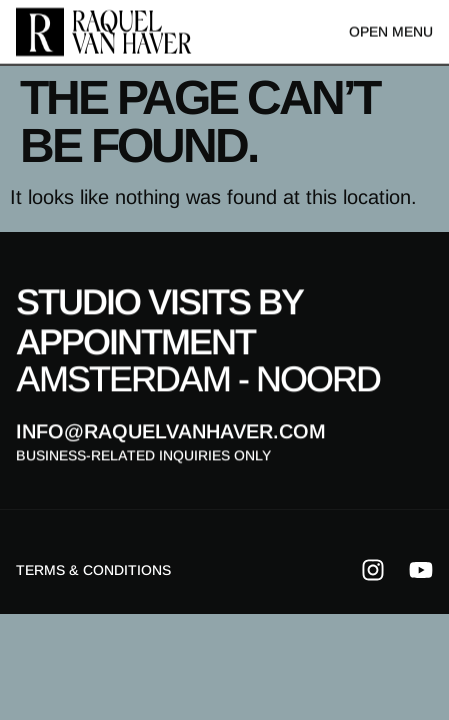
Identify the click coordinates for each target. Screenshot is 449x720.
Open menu (391, 31)
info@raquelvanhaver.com (171, 432)
